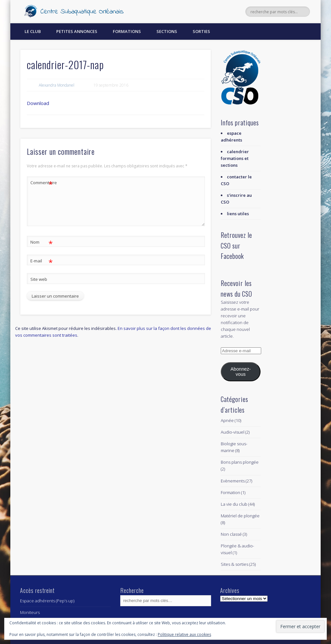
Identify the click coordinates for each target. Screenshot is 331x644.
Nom (42, 242)
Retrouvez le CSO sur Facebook (236, 245)
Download (38, 103)
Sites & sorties (235, 564)
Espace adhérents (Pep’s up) (47, 601)
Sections (167, 31)
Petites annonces (77, 31)
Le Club (33, 31)
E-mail (42, 261)
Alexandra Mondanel (57, 85)
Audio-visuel (233, 432)
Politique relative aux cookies (184, 634)
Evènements (233, 481)
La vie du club (234, 504)
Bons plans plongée (240, 462)
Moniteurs (30, 612)
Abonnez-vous (241, 372)
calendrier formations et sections (235, 158)
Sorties (201, 31)
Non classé (231, 534)
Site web (39, 279)
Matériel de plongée (240, 516)
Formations (127, 31)
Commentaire (42, 183)
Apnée (227, 420)
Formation (230, 492)
